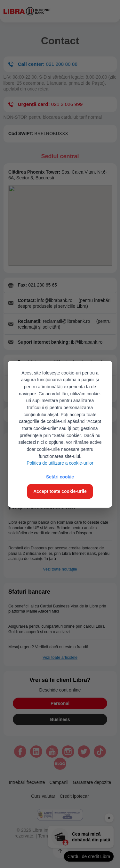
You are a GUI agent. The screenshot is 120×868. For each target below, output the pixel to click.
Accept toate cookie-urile (60, 491)
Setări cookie (60, 477)
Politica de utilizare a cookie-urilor (60, 463)
